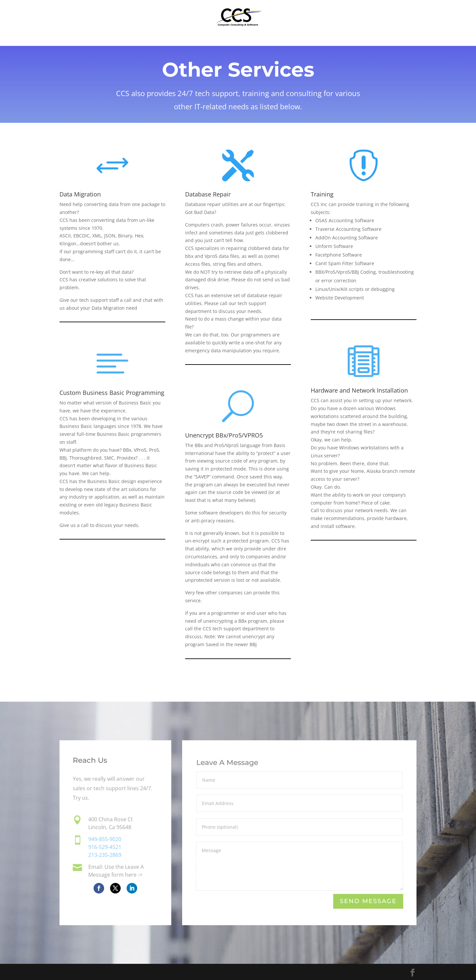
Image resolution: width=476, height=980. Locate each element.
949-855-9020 (105, 840)
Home (147, 39)
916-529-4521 (105, 847)
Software (184, 39)
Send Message (368, 901)
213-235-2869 (105, 855)
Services (226, 39)
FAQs (260, 39)
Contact (326, 39)
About (290, 39)
